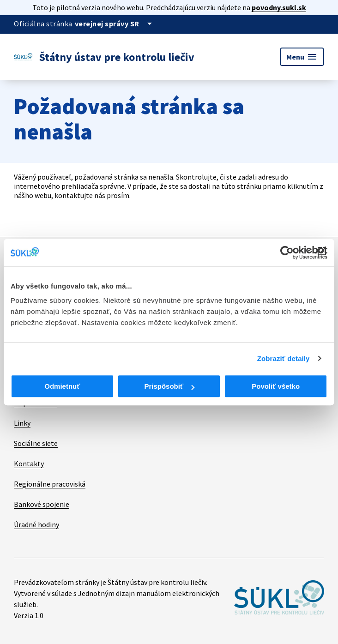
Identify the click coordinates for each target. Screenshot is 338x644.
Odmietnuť (62, 386)
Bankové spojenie (42, 504)
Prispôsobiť (169, 386)
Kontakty (29, 463)
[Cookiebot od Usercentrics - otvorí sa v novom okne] (287, 253)
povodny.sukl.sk (279, 7)
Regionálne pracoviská (50, 484)
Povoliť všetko (276, 386)
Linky (22, 423)
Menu (302, 57)
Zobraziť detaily (284, 358)
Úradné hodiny (36, 524)
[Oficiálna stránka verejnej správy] (115, 24)
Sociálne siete (36, 443)
